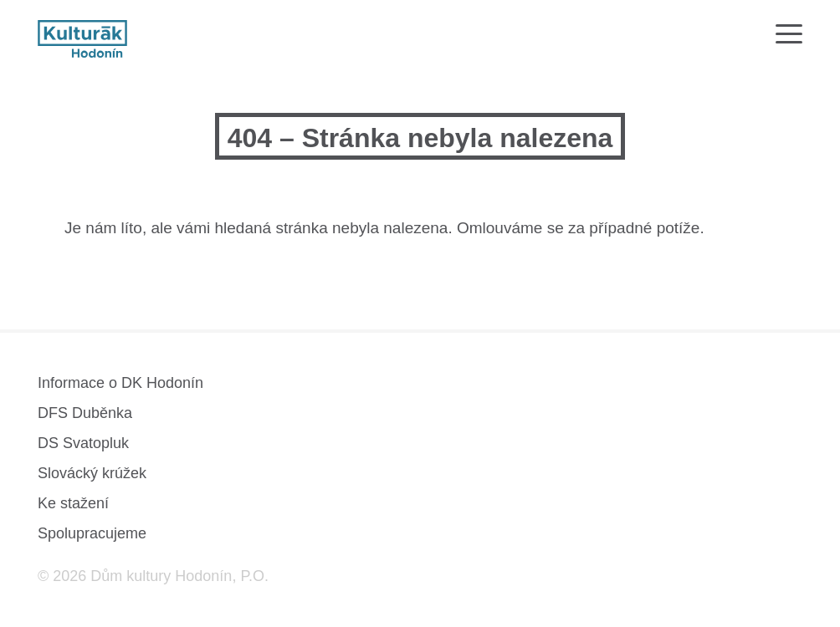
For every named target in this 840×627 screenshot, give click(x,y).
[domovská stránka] (82, 39)
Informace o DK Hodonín (120, 383)
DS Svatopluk (83, 443)
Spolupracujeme (92, 533)
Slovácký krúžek (92, 473)
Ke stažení (73, 503)
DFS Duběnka (85, 413)
